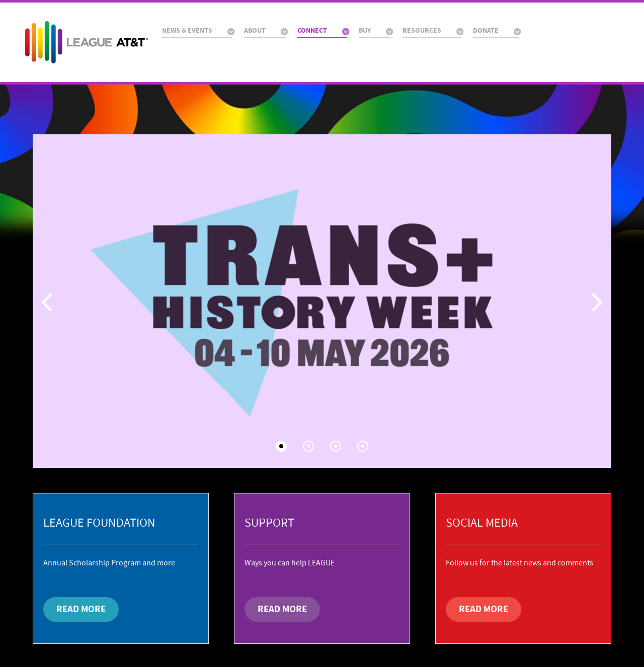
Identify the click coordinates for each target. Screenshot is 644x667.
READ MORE (81, 609)
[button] (597, 301)
